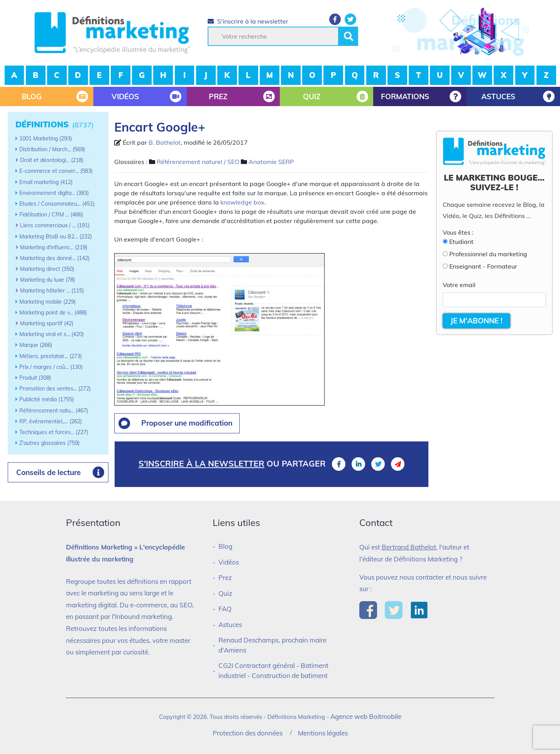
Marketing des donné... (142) (55, 258)
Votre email (459, 285)
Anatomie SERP (271, 162)
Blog (225, 546)
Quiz (225, 593)
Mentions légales (323, 733)
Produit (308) (35, 378)
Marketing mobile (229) (47, 302)
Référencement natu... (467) (54, 411)
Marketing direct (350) (47, 269)
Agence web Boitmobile (366, 716)
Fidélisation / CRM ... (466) (51, 215)
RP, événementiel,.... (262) (51, 421)
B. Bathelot (165, 142)
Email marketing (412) (46, 182)
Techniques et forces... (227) (54, 432)
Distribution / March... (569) (52, 149)
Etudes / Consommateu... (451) (57, 204)
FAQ (225, 609)
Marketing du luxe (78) (47, 280)
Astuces (230, 625)
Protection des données (248, 733)
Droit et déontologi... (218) (52, 160)
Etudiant (461, 242)
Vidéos (229, 562)
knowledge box (242, 202)
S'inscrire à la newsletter (248, 21)
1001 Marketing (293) (46, 139)
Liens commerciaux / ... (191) (55, 225)
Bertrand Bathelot (409, 547)
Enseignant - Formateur (483, 266)
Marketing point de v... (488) (53, 313)
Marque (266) (36, 345)
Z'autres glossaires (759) (49, 443)
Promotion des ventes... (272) (55, 389)
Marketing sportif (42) (47, 323)
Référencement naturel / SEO (198, 162)
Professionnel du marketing (488, 254)
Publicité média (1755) (47, 399)
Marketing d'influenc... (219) (54, 247)
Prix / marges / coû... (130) (51, 367)
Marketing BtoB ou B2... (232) (56, 237)
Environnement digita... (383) (54, 193)
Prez (225, 577)
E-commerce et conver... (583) (56, 171)
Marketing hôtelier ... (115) (52, 291)
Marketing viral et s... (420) (52, 334)
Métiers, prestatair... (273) (51, 356)
